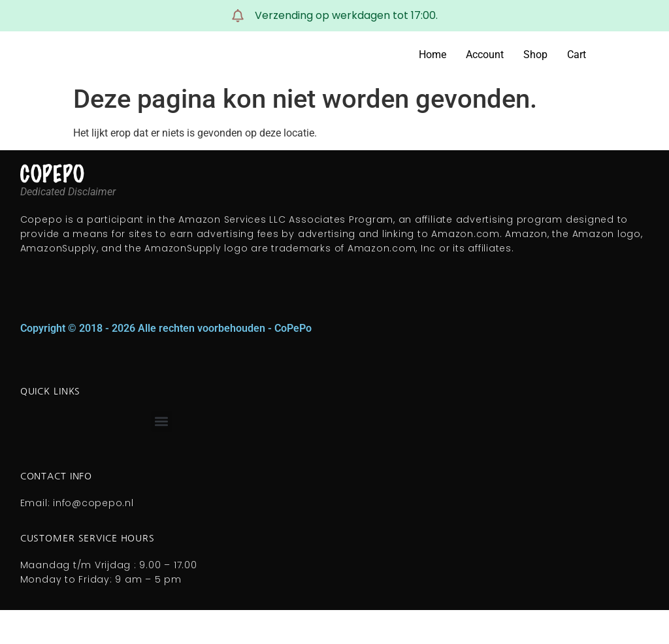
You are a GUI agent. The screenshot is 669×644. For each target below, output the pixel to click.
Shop (535, 55)
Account (485, 55)
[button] (162, 422)
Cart (577, 55)
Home (432, 55)
